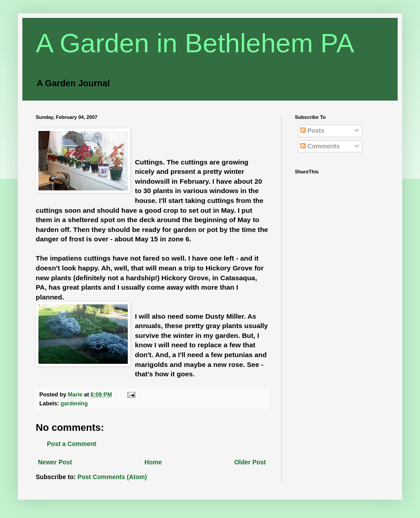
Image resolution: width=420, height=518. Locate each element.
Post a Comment (71, 444)
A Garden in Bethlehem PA (195, 43)
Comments (320, 146)
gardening (74, 404)
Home (153, 462)
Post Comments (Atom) (112, 477)
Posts (312, 131)
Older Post (250, 462)
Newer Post (55, 462)
